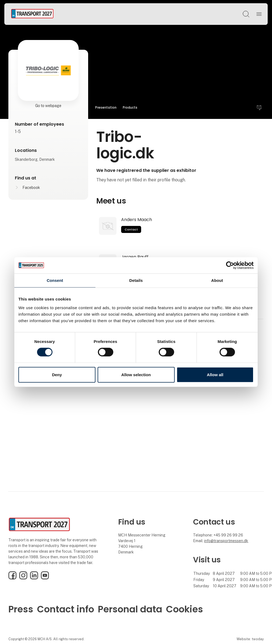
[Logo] (32, 14)
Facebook (31, 188)
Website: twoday (250, 639)
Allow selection (136, 375)
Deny (57, 375)
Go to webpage (48, 106)
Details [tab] (136, 280)
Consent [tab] (55, 280)
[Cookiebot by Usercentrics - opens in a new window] (230, 265)
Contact (131, 229)
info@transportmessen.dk (226, 541)
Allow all (215, 375)
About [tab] (217, 280)
